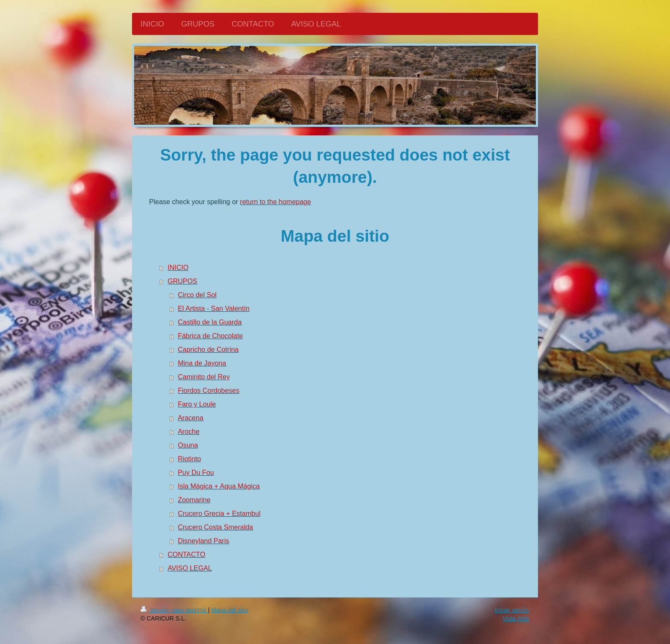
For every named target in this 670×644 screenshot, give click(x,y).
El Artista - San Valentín (214, 309)
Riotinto (189, 459)
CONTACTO (186, 555)
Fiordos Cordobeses (209, 391)
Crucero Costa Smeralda (215, 527)
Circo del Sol (197, 295)
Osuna (188, 445)
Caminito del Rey (204, 377)
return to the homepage (276, 202)
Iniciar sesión (512, 610)
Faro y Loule (197, 404)
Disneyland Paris (203, 541)
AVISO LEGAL (190, 568)
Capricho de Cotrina (208, 350)
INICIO (178, 268)
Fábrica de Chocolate (210, 336)
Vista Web (516, 618)
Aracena (191, 418)
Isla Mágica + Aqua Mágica (219, 486)
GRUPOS (182, 281)
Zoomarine (194, 500)
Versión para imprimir (174, 610)
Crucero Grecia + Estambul (219, 514)
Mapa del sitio (230, 610)
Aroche (189, 432)
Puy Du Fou (196, 473)
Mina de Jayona (202, 363)
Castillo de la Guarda (210, 322)
